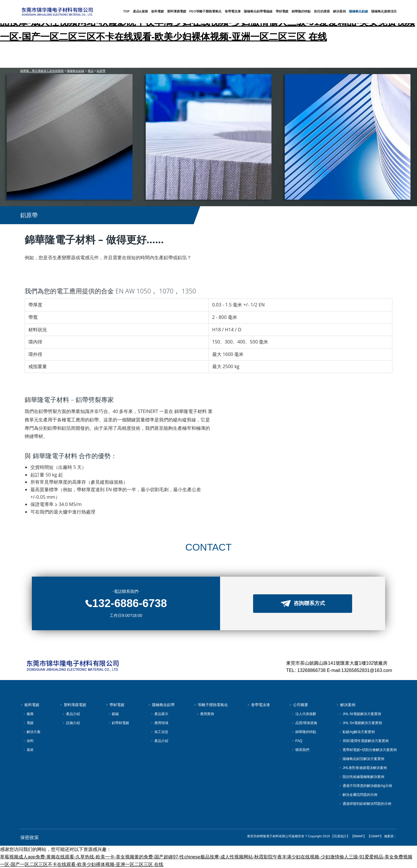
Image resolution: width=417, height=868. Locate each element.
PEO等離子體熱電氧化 (208, 11)
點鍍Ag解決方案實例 (357, 732)
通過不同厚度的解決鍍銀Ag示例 (366, 786)
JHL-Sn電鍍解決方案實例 (361, 723)
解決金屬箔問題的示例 (358, 795)
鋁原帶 (101, 71)
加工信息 (160, 732)
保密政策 (30, 837)
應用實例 (205, 714)
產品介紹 (71, 714)
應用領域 (160, 723)
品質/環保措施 (304, 723)
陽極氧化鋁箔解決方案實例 (362, 759)
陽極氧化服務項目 (384, 11)
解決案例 (340, 11)
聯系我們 (301, 750)
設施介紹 (71, 723)
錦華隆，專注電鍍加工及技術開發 (42, 71)
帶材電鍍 (284, 11)
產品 (91, 71)
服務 (28, 714)
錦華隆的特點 (302, 11)
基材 (28, 750)
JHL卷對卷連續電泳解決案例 (363, 768)
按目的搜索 (323, 11)
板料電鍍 (160, 11)
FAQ (297, 741)
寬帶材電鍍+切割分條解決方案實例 (368, 750)
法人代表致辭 (304, 714)
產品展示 (160, 714)
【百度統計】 (340, 836)
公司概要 (299, 705)
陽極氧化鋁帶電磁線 (260, 11)
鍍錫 (114, 714)
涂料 (28, 741)
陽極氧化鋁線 (359, 11)
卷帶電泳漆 (235, 11)
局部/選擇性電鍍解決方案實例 (364, 741)
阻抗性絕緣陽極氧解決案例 (362, 777)
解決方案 (32, 732)
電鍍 (28, 723)
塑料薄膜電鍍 (179, 11)
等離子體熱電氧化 (211, 705)
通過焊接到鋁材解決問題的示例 (365, 804)
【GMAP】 (375, 836)
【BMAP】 (359, 836)
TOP (130, 11)
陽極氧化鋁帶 (161, 705)
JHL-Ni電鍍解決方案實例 (360, 714)
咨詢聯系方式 (303, 603)
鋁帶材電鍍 (119, 723)
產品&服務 (144, 11)
